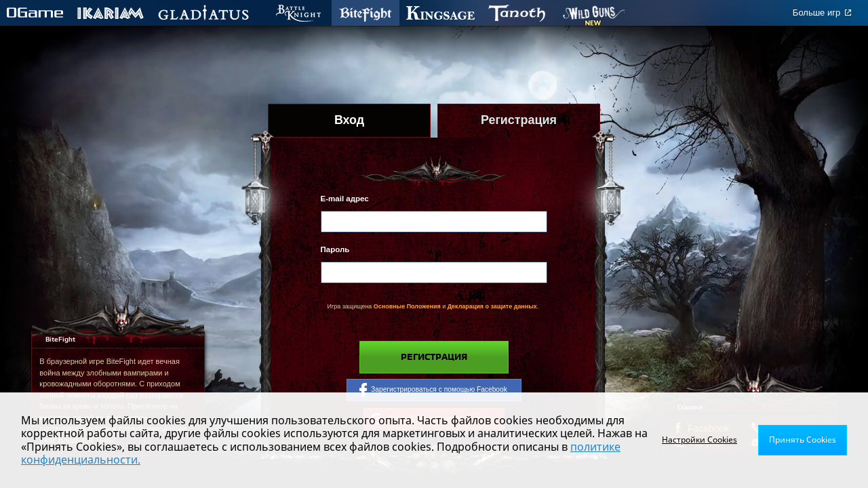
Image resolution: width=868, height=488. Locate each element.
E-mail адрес (345, 199)
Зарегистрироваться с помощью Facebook (433, 390)
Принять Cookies (803, 440)
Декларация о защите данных (492, 306)
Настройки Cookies (699, 440)
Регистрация (434, 357)
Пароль (335, 249)
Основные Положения (407, 306)
